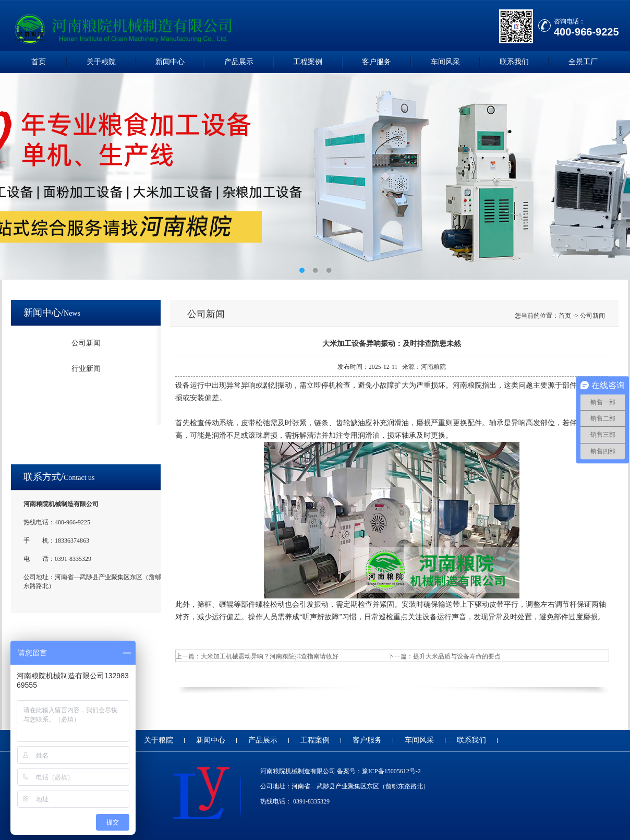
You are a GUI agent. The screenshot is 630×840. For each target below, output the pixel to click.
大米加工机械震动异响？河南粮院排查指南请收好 (270, 656)
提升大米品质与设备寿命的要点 (457, 656)
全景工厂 (583, 62)
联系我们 (514, 62)
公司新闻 (86, 343)
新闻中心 (170, 62)
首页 (39, 62)
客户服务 (377, 62)
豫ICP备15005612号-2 (391, 771)
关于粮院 (101, 62)
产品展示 (239, 62)
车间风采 (445, 62)
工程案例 (308, 62)
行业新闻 (86, 369)
